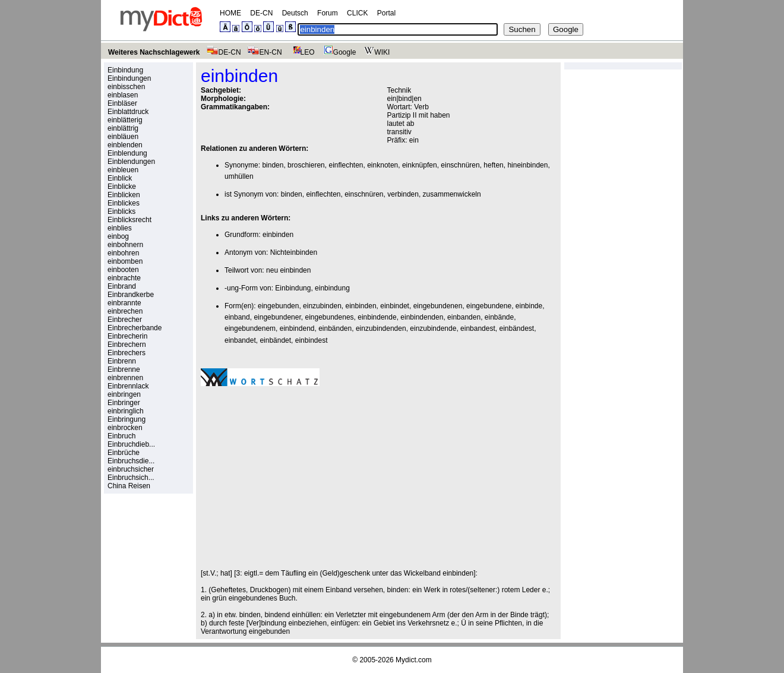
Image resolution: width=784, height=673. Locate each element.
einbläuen (123, 137)
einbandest (478, 328)
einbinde (529, 306)
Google (339, 52)
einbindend (297, 328)
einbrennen (125, 378)
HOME (230, 13)
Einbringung (127, 419)
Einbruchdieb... (131, 444)
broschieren (306, 165)
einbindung (332, 288)
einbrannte (124, 303)
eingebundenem (250, 328)
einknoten (382, 165)
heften (493, 165)
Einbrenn (122, 361)
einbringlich (126, 411)
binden (273, 165)
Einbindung (125, 70)
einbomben (125, 261)
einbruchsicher (131, 469)
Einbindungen (129, 78)
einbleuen (123, 170)
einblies (120, 228)
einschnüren (460, 165)
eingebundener (277, 317)
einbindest (312, 340)
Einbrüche (124, 453)
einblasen (123, 95)
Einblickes (124, 203)
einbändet (275, 340)
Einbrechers (127, 353)
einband (237, 317)
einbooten (123, 270)
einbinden (278, 235)
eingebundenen (438, 306)
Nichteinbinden (294, 252)
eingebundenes (329, 317)
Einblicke (122, 187)
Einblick (120, 178)
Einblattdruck (128, 112)
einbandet (240, 340)
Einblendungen (131, 162)
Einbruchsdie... (131, 461)
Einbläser (122, 103)
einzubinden (322, 306)
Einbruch (121, 436)
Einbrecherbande (135, 328)
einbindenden (422, 317)
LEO (301, 52)
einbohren (123, 253)
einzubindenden (381, 328)
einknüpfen (420, 165)
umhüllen (239, 176)
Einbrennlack (128, 386)
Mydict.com (414, 660)
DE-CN (261, 13)
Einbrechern (127, 345)
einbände (499, 317)
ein (414, 140)
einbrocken (125, 428)
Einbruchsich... (131, 478)
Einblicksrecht (129, 220)
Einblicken (124, 195)
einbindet (395, 306)
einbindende (377, 317)
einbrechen (125, 311)
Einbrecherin (127, 336)
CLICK (357, 13)
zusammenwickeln (452, 194)
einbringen (124, 394)
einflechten (346, 165)
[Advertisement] (301, 478)
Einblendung (127, 153)
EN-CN (265, 52)
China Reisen (129, 486)
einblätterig (125, 120)
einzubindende (433, 328)
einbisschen (126, 87)
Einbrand (122, 286)
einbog (118, 236)
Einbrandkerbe (131, 295)
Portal (386, 13)
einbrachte (124, 278)
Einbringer (124, 403)
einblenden (125, 145)
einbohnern (125, 245)
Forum (328, 13)
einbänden (335, 328)
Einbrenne (124, 369)
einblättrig (123, 128)
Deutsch (295, 13)
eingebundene (489, 306)
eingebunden (278, 306)
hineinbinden (527, 165)
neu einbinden (288, 270)
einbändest (516, 328)
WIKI (376, 52)
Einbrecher (125, 320)
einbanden (464, 317)
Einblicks (121, 211)
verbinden (403, 194)
